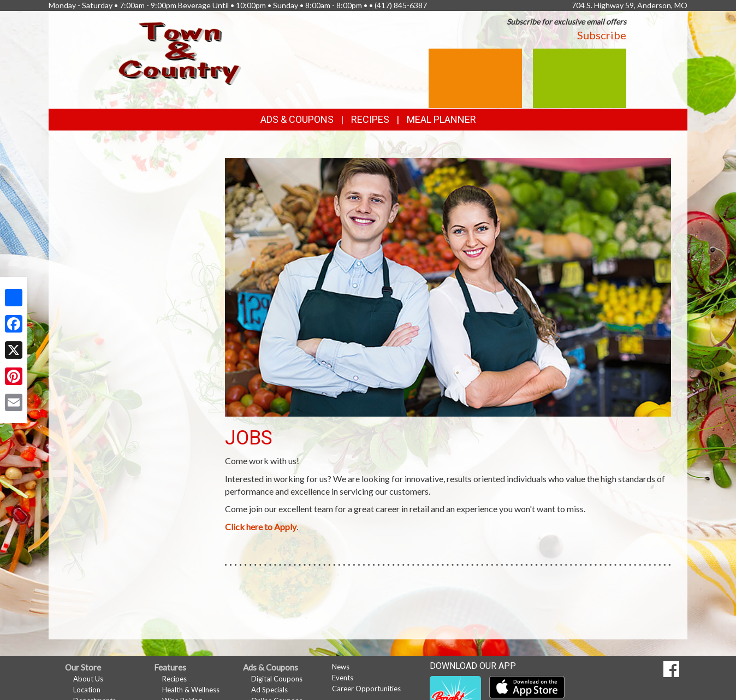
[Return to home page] (180, 52)
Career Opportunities (366, 689)
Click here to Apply (261, 527)
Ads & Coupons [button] (297, 119)
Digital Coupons (277, 679)
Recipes (370, 119)
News (341, 667)
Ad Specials (269, 690)
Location (87, 690)
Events (343, 678)
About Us (88, 679)
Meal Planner (441, 119)
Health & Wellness (191, 690)
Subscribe (602, 35)
